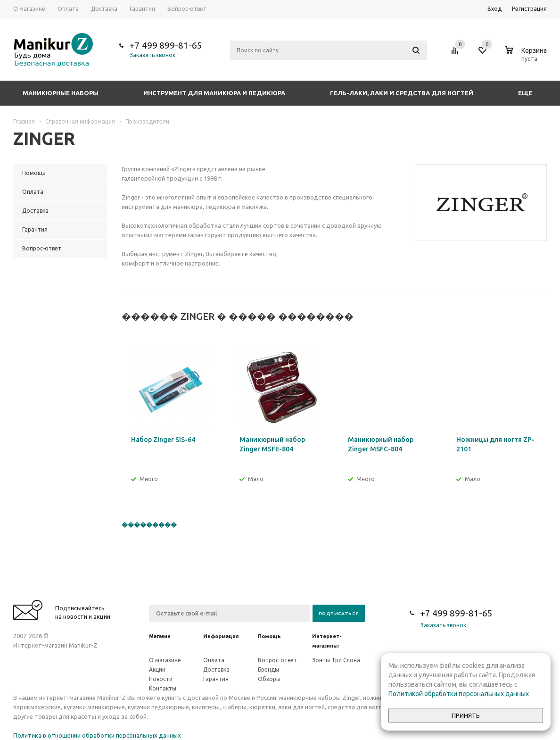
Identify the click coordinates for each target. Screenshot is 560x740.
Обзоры (269, 679)
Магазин (160, 636)
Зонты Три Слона (336, 660)
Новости (161, 679)
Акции (157, 669)
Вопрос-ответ (277, 660)
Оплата (214, 660)
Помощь (269, 636)
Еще (530, 93)
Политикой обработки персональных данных (459, 694)
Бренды (268, 669)
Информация (221, 636)
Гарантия (216, 679)
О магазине (165, 660)
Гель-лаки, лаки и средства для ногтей (402, 93)
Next (540, 317)
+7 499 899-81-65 (166, 45)
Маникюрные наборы (61, 93)
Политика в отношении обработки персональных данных (97, 735)
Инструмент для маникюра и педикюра (214, 93)
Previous (524, 317)
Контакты (163, 688)
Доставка (216, 669)
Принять (466, 716)
